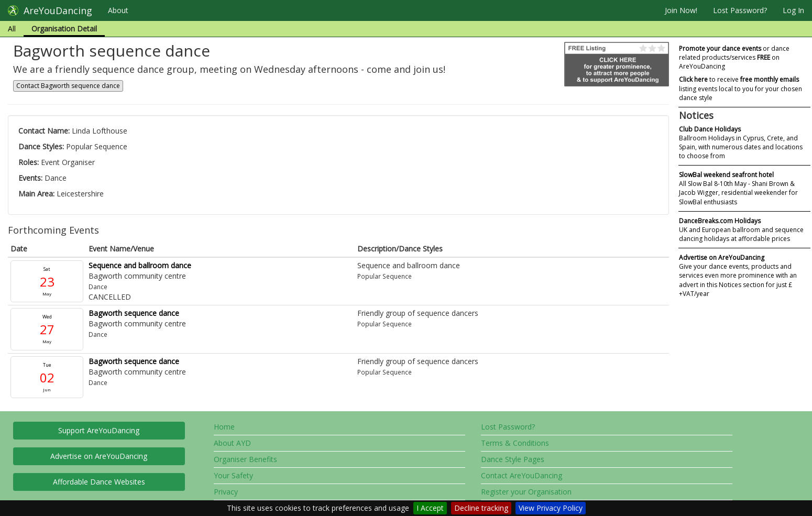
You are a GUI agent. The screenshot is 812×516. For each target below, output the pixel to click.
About (118, 10)
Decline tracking (481, 508)
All (12, 29)
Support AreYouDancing (99, 430)
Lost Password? (740, 10)
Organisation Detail (64, 29)
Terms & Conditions (515, 443)
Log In (793, 10)
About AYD (232, 443)
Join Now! (681, 10)
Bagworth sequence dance (134, 313)
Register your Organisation (526, 492)
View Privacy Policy (551, 508)
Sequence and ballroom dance (140, 265)
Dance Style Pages (513, 459)
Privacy (226, 492)
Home (224, 427)
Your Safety (233, 475)
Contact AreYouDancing (522, 475)
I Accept (430, 508)
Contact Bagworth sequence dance (68, 86)
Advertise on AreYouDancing (99, 456)
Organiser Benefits (245, 459)
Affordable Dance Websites (99, 482)
